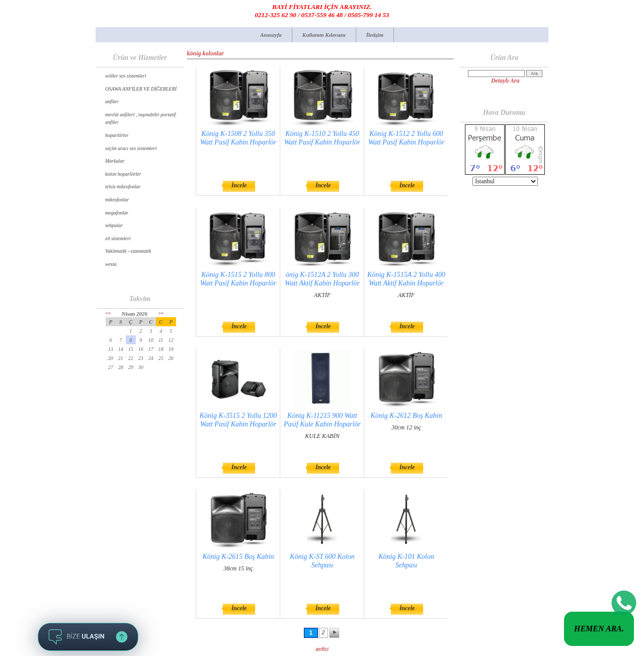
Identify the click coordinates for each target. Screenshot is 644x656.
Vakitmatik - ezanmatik (128, 251)
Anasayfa (271, 35)
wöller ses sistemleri (126, 76)
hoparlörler (117, 135)
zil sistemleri (118, 238)
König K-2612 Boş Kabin (407, 416)
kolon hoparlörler (123, 174)
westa (111, 264)
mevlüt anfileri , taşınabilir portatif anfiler (140, 119)
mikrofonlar (117, 200)
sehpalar (114, 225)
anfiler (112, 101)
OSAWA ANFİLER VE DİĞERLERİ (141, 89)
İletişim (375, 35)
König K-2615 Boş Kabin (238, 557)
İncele (239, 185)
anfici (322, 649)
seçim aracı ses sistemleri (131, 148)
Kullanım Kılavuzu (324, 35)
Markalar (115, 161)
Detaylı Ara (505, 81)
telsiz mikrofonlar (123, 187)
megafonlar (117, 213)
